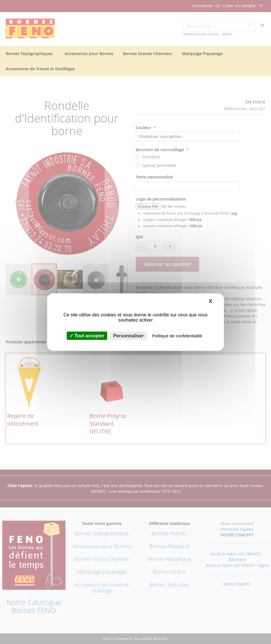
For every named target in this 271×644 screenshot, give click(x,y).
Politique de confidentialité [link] (177, 336)
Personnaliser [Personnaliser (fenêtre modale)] (128, 336)
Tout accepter (87, 336)
